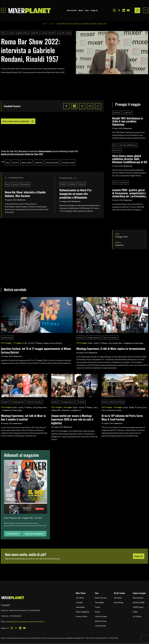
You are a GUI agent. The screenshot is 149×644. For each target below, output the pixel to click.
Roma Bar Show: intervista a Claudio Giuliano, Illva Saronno (25, 194)
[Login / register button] (137, 10)
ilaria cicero (117, 150)
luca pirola (81, 402)
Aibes (81, 10)
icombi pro (72, 184)
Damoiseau (117, 113)
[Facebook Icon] (119, 10)
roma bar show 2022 (48, 33)
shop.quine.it (23, 621)
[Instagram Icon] (114, 10)
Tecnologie (99, 602)
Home (44, 24)
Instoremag (118, 602)
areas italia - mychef (64, 33)
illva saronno (25, 184)
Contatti (79, 602)
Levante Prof (124, 183)
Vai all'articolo (13, 534)
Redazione (22, 200)
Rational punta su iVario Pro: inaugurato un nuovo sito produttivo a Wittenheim (76, 194)
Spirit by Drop (101, 621)
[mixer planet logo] (13, 598)
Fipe (87, 10)
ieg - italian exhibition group (128, 145)
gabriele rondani (22, 33)
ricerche (11, 33)
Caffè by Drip (100, 626)
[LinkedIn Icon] (124, 10)
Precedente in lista (14, 178)
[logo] (30, 10)
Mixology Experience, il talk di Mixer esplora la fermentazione (111, 348)
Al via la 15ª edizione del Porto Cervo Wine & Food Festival (122, 417)
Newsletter (80, 607)
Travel (97, 607)
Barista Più (72, 10)
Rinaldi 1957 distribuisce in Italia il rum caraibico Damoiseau (127, 121)
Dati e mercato (101, 598)
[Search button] (146, 10)
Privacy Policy (82, 616)
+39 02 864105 (15, 616)
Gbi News (118, 598)
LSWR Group (138, 607)
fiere (3, 33)
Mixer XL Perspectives (110, 338)
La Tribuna (137, 616)
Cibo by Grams (101, 616)
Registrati (139, 556)
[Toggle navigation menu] (3, 10)
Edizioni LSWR (139, 602)
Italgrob (94, 10)
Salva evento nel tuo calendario (18, 121)
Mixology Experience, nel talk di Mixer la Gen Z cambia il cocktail (23, 417)
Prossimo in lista (68, 178)
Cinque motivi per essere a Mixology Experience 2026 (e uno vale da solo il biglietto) (72, 419)
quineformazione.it (37, 621)
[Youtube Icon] (128, 10)
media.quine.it (11, 621)
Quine (135, 612)
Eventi (52, 24)
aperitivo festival (7, 338)
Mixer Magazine (83, 612)
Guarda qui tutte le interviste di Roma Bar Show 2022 (22, 154)
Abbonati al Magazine (34, 534)
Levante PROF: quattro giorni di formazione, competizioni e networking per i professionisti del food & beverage (130, 193)
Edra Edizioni (138, 598)
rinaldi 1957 (35, 33)
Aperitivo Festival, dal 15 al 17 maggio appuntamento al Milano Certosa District (36, 350)
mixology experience (93, 338)
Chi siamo (80, 598)
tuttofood (80, 338)
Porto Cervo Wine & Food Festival (113, 402)
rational (63, 184)
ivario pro (82, 184)
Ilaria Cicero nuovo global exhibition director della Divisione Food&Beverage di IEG (130, 159)
